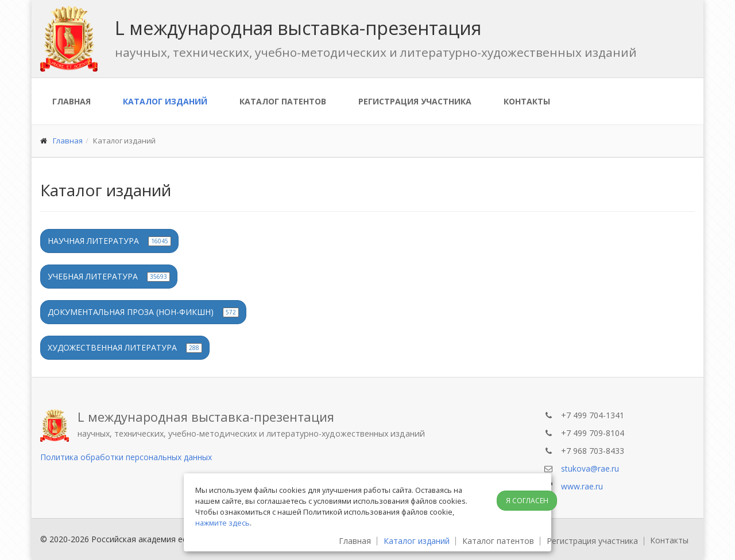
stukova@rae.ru (590, 468)
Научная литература (109, 241)
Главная (71, 101)
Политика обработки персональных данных (126, 457)
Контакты (527, 101)
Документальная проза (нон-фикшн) (143, 312)
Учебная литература (109, 276)
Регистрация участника (415, 101)
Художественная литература (125, 347)
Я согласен (527, 501)
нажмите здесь (223, 523)
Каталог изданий (165, 101)
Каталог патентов (283, 101)
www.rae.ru (582, 486)
